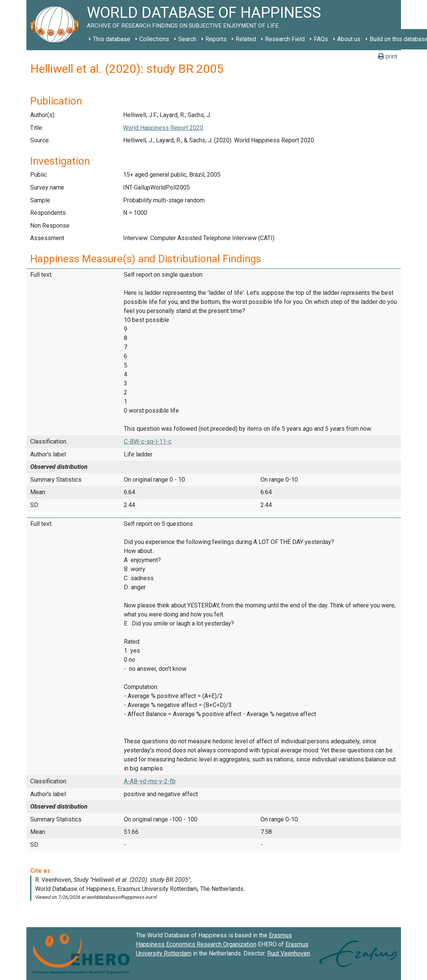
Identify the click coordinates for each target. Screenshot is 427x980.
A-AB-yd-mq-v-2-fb (150, 781)
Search (187, 39)
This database (112, 39)
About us (349, 39)
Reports (216, 39)
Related (246, 39)
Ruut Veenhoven (289, 953)
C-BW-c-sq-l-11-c (148, 441)
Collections (154, 39)
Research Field (285, 39)
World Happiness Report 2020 (163, 128)
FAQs (321, 39)
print (388, 56)
